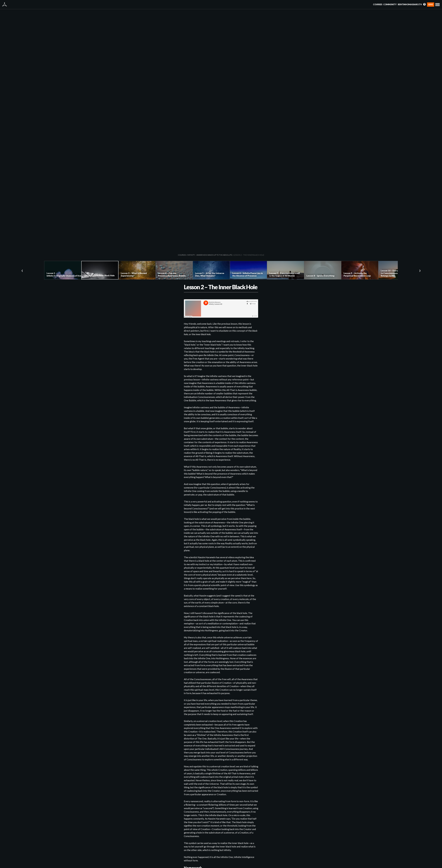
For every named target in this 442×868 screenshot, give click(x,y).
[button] (437, 5)
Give (431, 4)
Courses (378, 4)
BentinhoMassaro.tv (410, 4)
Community (390, 4)
